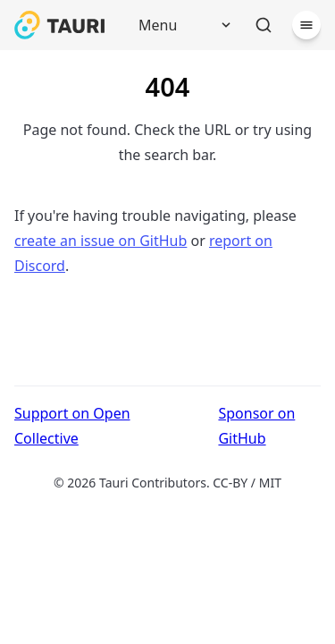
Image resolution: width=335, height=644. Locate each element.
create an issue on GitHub (100, 241)
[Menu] (179, 25)
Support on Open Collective (72, 426)
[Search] (264, 25)
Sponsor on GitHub (256, 426)
